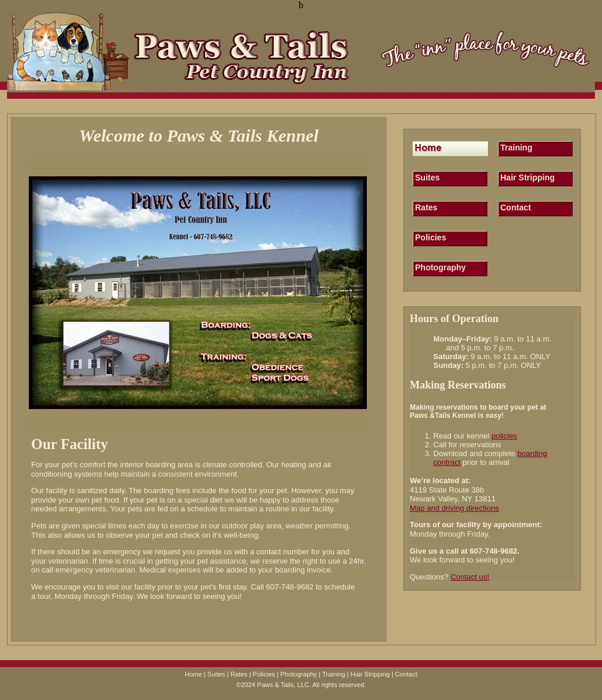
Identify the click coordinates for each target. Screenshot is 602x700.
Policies (431, 237)
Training (516, 148)
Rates (426, 207)
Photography (440, 267)
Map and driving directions (454, 508)
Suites (427, 177)
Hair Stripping (528, 177)
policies (504, 436)
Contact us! (470, 577)
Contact (516, 207)
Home (193, 674)
